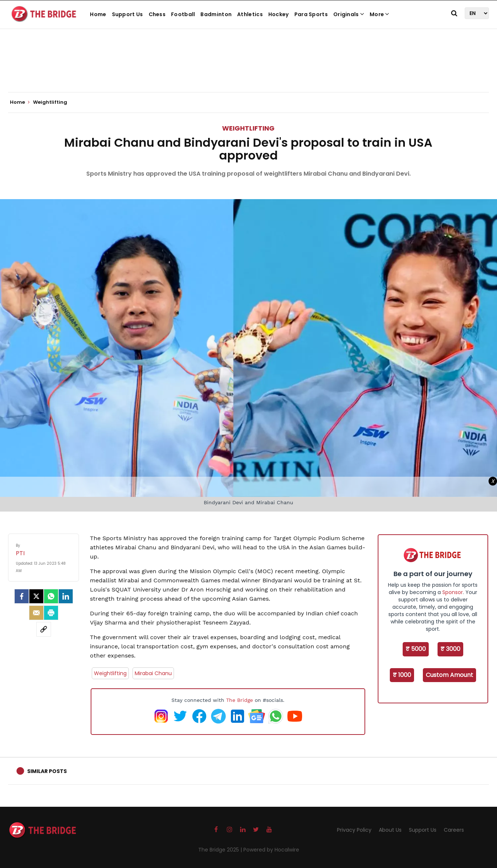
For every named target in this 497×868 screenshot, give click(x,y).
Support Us (128, 14)
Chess (157, 14)
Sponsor (453, 592)
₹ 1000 (402, 675)
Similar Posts (47, 771)
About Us (390, 830)
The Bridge (240, 700)
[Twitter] (36, 596)
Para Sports (311, 14)
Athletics (250, 14)
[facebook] (22, 596)
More (380, 14)
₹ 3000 (450, 649)
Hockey (279, 14)
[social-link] (44, 629)
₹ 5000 (416, 649)
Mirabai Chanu (153, 673)
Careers (454, 830)
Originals (349, 14)
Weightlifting (248, 128)
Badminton (216, 14)
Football (183, 14)
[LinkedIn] (66, 596)
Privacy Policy (354, 830)
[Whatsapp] (51, 596)
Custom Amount (449, 675)
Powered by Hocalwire (271, 850)
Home (98, 14)
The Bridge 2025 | (221, 850)
